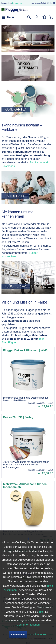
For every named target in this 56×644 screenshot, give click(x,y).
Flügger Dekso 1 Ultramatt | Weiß (25, 350)
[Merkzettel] (44, 17)
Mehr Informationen (28, 625)
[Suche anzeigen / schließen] (29, 17)
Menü (8, 17)
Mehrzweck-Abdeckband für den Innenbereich (25, 486)
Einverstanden (18, 635)
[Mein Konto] (36, 17)
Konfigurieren (38, 634)
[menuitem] (8, 17)
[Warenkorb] (51, 17)
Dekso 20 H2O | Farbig (18, 417)
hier (41, 612)
